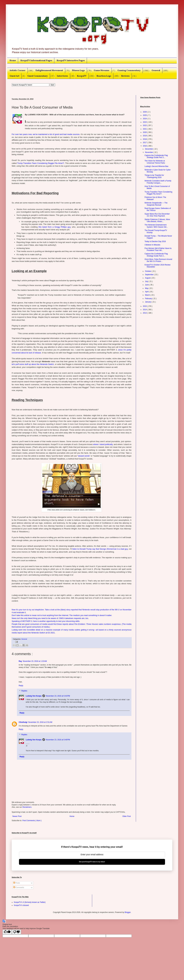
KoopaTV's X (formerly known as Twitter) (30, 902)
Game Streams (101, 70)
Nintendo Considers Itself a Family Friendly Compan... (158, 182)
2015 (145, 306)
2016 (145, 146)
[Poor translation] (17, 932)
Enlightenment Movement (49, 70)
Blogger (128, 912)
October (148, 271)
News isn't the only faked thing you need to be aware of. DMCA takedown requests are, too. (50, 618)
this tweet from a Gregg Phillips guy (55, 227)
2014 (145, 310)
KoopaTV (82, 76)
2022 (145, 125)
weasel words (84, 456)
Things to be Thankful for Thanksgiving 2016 (154, 176)
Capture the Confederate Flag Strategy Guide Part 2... (156, 255)
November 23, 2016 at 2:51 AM (40, 722)
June (147, 285)
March (148, 295)
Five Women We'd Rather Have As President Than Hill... (158, 249)
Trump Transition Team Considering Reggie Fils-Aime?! (41, 163)
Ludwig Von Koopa (34, 696)
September (150, 275)
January (148, 302)
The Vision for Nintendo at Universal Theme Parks (155, 162)
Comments (19, 888)
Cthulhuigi (23, 722)
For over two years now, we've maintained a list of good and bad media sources (46, 134)
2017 (145, 143)
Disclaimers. (27, 807)
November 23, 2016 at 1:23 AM (35, 661)
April (147, 292)
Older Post (127, 816)
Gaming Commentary (129, 70)
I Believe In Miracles (152, 245)
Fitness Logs (78, 70)
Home (13, 61)
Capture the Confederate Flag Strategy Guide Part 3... (156, 156)
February (149, 299)
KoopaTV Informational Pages (36, 61)
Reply (21, 686)
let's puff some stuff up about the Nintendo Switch (33, 364)
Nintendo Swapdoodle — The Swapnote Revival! (156, 204)
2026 (145, 112)
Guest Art (14, 76)
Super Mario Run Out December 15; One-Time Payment (157, 215)
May (147, 288)
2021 (145, 129)
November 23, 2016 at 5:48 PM (58, 740)
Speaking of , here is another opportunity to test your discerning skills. (46, 621)
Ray (20, 661)
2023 (145, 122)
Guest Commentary (37, 76)
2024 (145, 119)
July (147, 281)
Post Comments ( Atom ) (32, 821)
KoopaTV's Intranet (21, 905)
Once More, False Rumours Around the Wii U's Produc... (158, 260)
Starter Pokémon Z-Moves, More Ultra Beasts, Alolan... (157, 220)
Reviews (125, 76)
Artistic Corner (17, 70)
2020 (145, 132)
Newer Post (17, 816)
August (148, 278)
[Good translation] (7, 932)
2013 (145, 313)
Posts (17, 883)
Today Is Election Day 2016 (155, 241)
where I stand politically (103, 444)
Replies (24, 691)
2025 (145, 115)
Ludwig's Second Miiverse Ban (156, 166)
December (149, 149)
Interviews (62, 76)
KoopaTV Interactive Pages (71, 61)
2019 (145, 136)
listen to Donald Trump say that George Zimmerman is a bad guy (100, 549)
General (156, 70)
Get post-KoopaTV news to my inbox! (92, 862)
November (149, 152)
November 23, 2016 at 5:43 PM (58, 696)
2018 (145, 139)
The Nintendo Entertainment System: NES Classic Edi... (156, 226)
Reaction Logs (104, 76)
